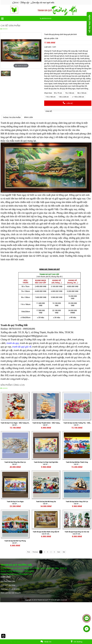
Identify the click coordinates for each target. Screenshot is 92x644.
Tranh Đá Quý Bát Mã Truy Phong (15, 541)
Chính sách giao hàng (8, 585)
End (64, 552)
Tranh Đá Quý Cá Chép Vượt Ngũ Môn (46, 462)
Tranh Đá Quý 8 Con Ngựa (15, 501)
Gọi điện (15, 642)
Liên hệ (68, 103)
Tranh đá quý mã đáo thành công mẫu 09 (46, 532)
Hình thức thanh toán (8, 581)
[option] (21, 50)
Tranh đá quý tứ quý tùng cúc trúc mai (77, 532)
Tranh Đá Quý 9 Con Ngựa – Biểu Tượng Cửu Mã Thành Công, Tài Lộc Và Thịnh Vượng (15, 423)
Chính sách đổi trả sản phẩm (10, 589)
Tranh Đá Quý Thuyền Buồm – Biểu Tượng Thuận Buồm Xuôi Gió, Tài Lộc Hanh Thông (46, 423)
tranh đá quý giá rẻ (22, 347)
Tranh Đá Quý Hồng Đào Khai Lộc (15, 462)
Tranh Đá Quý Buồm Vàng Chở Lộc (77, 501)
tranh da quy (13, 343)
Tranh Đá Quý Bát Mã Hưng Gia (46, 501)
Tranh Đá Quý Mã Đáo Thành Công (77, 462)
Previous (35, 552)
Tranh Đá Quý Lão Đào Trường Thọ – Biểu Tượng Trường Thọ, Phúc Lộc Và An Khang (77, 423)
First (29, 552)
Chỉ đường (77, 642)
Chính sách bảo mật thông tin (11, 593)
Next (59, 552)
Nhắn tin (46, 642)
